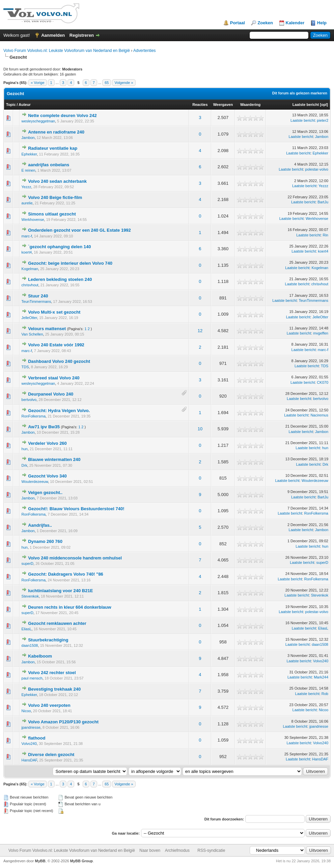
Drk (24, 465)
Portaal (238, 23)
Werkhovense (33, 220)
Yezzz (26, 187)
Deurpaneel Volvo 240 (51, 394)
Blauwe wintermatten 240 (54, 459)
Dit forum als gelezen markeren (300, 93)
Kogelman (30, 269)
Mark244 (321, 677)
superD (27, 563)
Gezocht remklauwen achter (57, 623)
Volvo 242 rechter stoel (52, 673)
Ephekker (29, 154)
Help (322, 23)
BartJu (323, 202)
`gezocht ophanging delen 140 (59, 247)
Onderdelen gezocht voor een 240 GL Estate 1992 (79, 230)
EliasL (27, 629)
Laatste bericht (306, 105)
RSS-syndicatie (211, 850)
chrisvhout (30, 285)
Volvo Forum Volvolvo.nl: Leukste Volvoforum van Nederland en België (67, 51)
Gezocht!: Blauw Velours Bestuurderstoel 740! (76, 509)
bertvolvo (29, 400)
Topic (11, 105)
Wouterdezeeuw (35, 482)
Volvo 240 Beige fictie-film (55, 197)
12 (200, 331)
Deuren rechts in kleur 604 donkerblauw (69, 607)
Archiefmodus (177, 850)
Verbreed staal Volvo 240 (54, 378)
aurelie (27, 203)
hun (25, 449)
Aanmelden (53, 35)
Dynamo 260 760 (45, 541)
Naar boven (150, 850)
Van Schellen (32, 334)
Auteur (24, 105)
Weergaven (223, 105)
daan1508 (30, 645)
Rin (325, 235)
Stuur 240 (38, 296)
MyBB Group (81, 861)
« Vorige (37, 83)
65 (107, 83)
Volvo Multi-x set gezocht (54, 312)
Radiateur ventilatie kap (53, 148)
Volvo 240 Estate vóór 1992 (56, 345)
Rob (325, 694)
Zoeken (265, 23)
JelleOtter (29, 318)
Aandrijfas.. (40, 525)
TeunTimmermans (36, 301)
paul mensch (32, 678)
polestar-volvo (317, 169)
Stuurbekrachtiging (48, 640)
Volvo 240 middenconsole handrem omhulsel (75, 558)
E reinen (29, 170)
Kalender (295, 23)
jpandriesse (31, 727)
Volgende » (124, 83)
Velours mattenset (47, 329)
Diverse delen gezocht (51, 755)
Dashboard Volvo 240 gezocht (59, 361)
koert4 (27, 252)
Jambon (28, 138)
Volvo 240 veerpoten (49, 705)
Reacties (200, 105)
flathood (37, 738)
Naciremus (319, 415)
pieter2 (323, 120)
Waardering (250, 105)
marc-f (27, 236)
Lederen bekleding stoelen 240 (60, 279)
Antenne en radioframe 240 (56, 132)
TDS (25, 367)
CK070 (323, 382)
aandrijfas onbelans (49, 165)
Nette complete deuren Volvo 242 (62, 115)
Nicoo (26, 711)
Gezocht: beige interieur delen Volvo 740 (70, 263)
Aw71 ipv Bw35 (44, 427)
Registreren (82, 35)
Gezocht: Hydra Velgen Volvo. (59, 411)
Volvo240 (321, 661)
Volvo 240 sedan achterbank (57, 181)
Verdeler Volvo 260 (47, 443)
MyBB (40, 861)
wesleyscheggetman (38, 121)
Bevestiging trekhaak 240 (54, 689)
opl (324, 105)
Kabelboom (40, 656)
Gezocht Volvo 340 (47, 476)
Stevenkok (30, 596)
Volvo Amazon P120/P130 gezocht (63, 722)
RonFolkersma (34, 416)
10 (200, 429)
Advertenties (145, 51)
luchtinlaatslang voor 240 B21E (60, 591)
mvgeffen (321, 333)
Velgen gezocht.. (45, 493)
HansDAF (29, 760)
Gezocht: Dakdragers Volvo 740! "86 (66, 574)
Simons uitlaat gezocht (52, 214)
